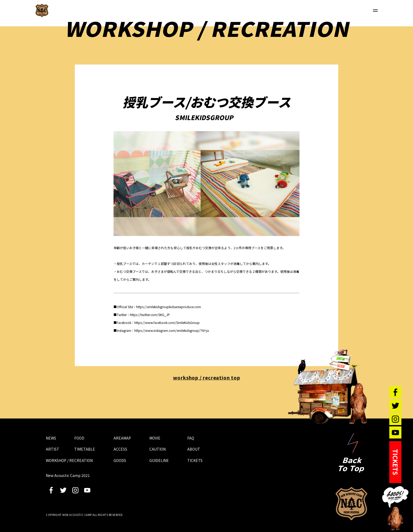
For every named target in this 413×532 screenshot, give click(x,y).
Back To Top (351, 453)
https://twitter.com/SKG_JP (150, 315)
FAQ (191, 438)
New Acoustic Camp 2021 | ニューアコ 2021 (42, 11)
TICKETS (195, 460)
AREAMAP (122, 438)
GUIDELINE (159, 460)
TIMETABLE (85, 449)
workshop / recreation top (207, 377)
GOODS (120, 460)
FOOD (79, 438)
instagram (75, 490)
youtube (87, 490)
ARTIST (53, 449)
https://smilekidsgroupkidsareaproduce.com (169, 307)
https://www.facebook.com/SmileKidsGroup (167, 322)
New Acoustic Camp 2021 (351, 504)
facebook (51, 490)
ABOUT (194, 449)
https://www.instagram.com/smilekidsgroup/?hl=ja (172, 330)
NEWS (51, 438)
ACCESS (120, 449)
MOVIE (155, 438)
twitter (63, 490)
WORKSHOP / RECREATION (69, 460)
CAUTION (158, 449)
